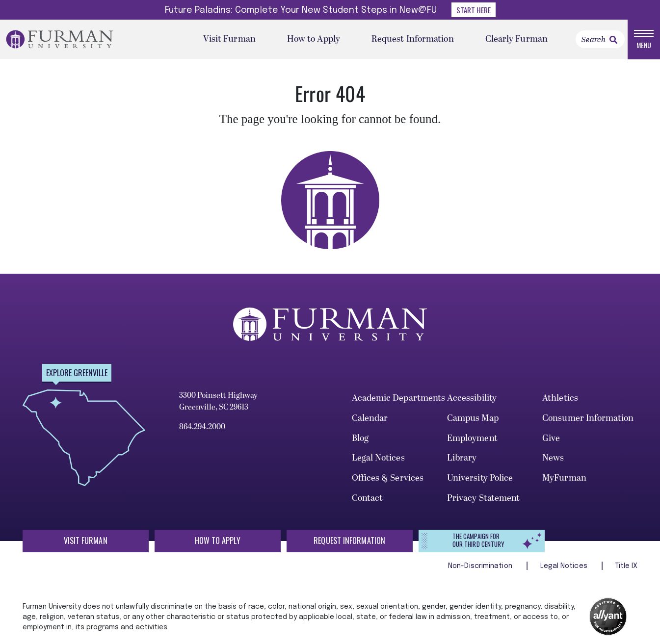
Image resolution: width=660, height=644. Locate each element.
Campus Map (473, 418)
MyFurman (564, 478)
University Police (480, 478)
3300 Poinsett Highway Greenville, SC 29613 (218, 401)
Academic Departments (399, 398)
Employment (472, 438)
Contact (368, 498)
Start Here (474, 10)
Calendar (370, 418)
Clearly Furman (516, 39)
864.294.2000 (202, 427)
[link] (613, 40)
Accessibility (472, 398)
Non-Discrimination (481, 566)
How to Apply (314, 39)
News (553, 458)
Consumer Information (588, 418)
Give (551, 438)
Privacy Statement (484, 498)
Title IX (627, 566)
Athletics (560, 398)
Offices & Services (388, 478)
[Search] (600, 39)
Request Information (413, 39)
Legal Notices (378, 458)
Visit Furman (229, 39)
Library (462, 458)
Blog (360, 438)
